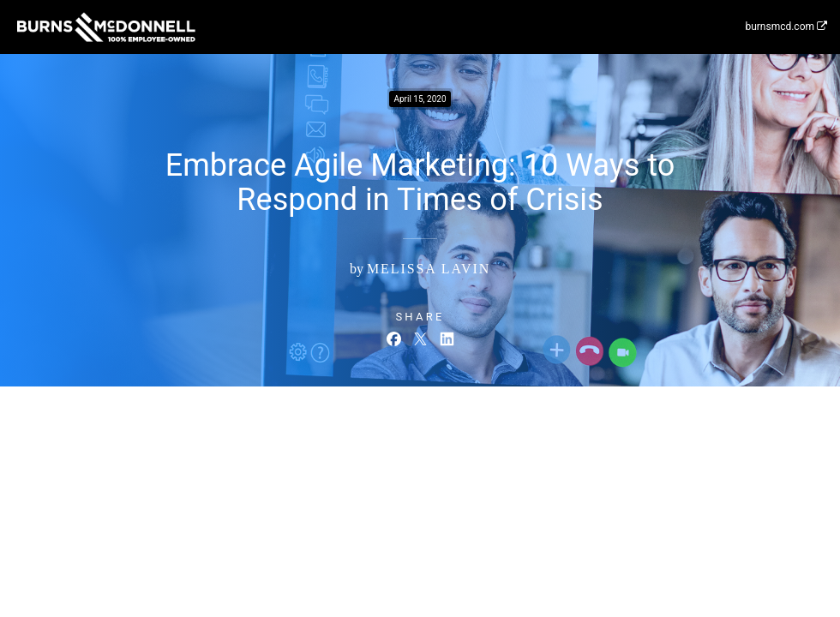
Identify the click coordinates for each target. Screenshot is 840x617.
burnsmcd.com (786, 27)
